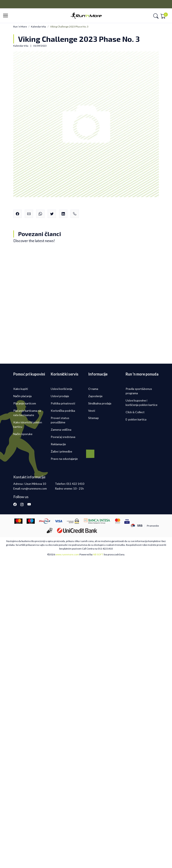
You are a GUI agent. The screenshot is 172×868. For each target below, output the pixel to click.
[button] (7, 16)
